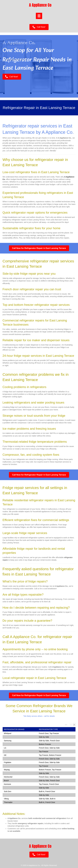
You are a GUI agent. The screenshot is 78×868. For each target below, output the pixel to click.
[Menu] (39, 16)
